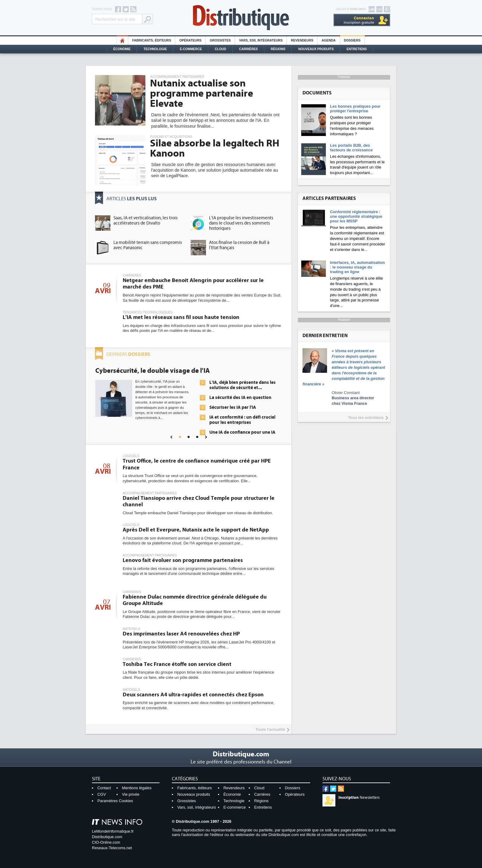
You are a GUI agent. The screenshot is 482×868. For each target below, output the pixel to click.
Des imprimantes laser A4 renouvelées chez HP (181, 634)
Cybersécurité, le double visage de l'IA (152, 371)
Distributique (241, 18)
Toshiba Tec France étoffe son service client (177, 664)
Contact (104, 788)
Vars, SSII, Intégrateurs (261, 40)
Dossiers (352, 40)
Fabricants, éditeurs (152, 40)
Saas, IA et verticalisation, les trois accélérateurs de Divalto (146, 221)
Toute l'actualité (270, 729)
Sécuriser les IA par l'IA (233, 407)
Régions (278, 49)
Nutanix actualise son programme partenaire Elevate (201, 94)
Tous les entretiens (366, 418)
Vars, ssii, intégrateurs (197, 807)
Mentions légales (137, 788)
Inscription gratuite (359, 20)
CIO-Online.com (106, 842)
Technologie (155, 49)
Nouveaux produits (194, 794)
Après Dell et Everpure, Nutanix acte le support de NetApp (196, 530)
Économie (122, 49)
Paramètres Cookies (115, 801)
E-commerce (191, 49)
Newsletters (359, 798)
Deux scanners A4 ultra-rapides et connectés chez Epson (193, 695)
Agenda (328, 40)
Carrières (249, 49)
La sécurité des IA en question (240, 398)
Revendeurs (302, 40)
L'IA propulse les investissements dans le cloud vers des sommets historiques (241, 223)
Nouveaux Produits (316, 49)
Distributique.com (107, 837)
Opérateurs (190, 40)
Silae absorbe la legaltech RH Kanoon (215, 148)
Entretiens (357, 49)
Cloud (221, 49)
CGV (102, 794)
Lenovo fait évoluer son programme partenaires (183, 560)
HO (122, 40)
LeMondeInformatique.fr (113, 831)
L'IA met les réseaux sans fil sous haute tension (181, 317)
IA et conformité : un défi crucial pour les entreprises (242, 420)
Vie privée (131, 794)
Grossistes (220, 40)
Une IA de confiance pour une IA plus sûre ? (242, 435)
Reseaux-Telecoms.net (112, 848)
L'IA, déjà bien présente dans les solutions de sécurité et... (243, 385)
